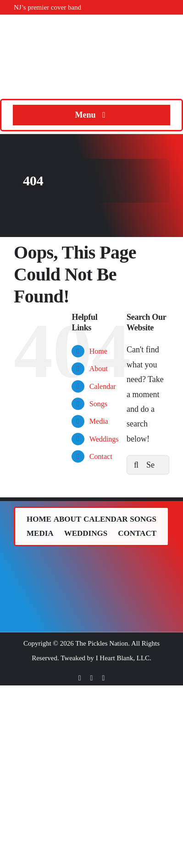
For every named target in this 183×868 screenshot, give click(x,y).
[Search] (136, 465)
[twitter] (92, 678)
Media (99, 421)
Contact (101, 456)
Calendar (103, 386)
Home (98, 351)
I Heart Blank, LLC (123, 658)
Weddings (104, 439)
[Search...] (148, 465)
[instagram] (103, 678)
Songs (98, 404)
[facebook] (80, 678)
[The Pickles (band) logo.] (91, 562)
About (99, 369)
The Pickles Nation (102, 643)
